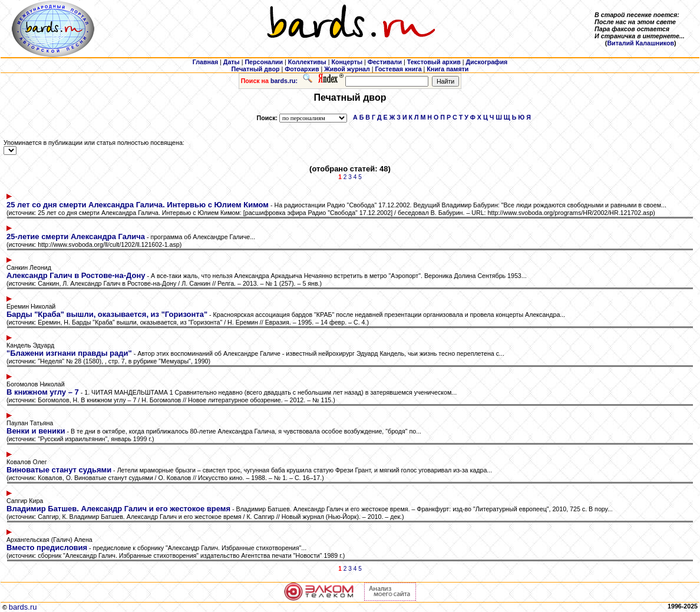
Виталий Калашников (640, 43)
